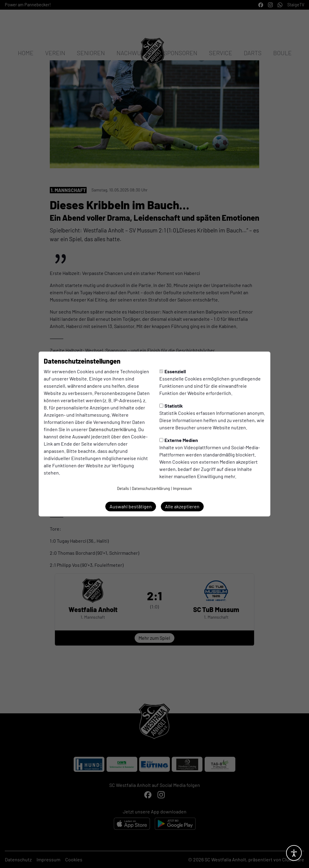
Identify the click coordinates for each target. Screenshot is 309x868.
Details (123, 488)
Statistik (171, 406)
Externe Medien (179, 440)
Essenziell (173, 371)
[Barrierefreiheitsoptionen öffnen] (294, 853)
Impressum (182, 488)
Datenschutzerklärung (112, 429)
